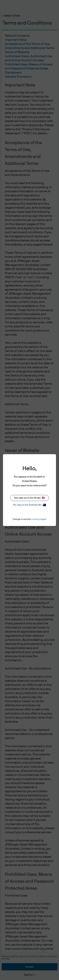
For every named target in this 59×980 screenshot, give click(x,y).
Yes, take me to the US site (30, 498)
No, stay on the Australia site (30, 505)
